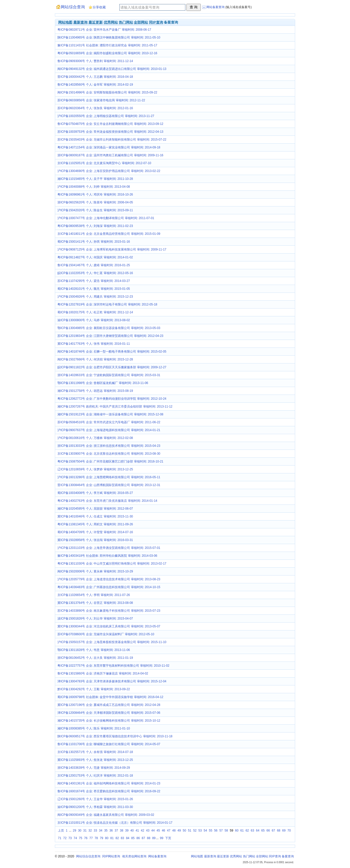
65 (263, 831)
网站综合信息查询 (88, 856)
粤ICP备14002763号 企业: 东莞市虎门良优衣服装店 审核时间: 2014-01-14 (107, 501)
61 (242, 831)
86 (138, 838)
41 (137, 831)
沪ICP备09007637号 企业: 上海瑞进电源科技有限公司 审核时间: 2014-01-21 (109, 430)
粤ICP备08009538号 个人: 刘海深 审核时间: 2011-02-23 (95, 226)
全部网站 (141, 22)
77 (91, 838)
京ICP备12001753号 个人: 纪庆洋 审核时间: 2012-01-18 (95, 776)
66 (268, 831)
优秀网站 (111, 22)
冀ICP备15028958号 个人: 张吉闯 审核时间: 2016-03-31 (95, 540)
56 (216, 831)
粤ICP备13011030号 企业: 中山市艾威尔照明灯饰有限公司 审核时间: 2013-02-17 (112, 564)
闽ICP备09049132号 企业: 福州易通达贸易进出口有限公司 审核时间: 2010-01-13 (112, 69)
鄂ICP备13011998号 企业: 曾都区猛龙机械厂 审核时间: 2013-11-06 (103, 383)
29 (74, 831)
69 (284, 831)
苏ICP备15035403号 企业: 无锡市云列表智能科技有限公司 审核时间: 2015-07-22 (112, 140)
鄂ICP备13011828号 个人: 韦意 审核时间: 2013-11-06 (94, 650)
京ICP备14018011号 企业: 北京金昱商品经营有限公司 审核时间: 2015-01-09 (109, 234)
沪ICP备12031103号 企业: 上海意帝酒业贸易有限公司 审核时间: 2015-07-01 (109, 548)
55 (211, 831)
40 (132, 831)
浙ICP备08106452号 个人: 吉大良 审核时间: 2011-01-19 (95, 658)
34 (101, 831)
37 (116, 831)
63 (253, 831)
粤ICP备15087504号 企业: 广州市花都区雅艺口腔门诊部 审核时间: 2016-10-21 (110, 461)
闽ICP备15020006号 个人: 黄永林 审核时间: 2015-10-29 (95, 571)
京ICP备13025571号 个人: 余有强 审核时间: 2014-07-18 (95, 752)
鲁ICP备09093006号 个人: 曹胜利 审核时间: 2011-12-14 (95, 61)
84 (128, 838)
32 (90, 831)
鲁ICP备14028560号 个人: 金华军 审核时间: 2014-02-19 (95, 85)
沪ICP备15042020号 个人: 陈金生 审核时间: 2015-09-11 (95, 210)
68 (279, 831)
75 (81, 838)
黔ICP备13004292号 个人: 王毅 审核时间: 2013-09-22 (94, 689)
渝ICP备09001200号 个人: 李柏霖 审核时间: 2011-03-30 (95, 807)
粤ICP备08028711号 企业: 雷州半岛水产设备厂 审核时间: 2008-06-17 (104, 30)
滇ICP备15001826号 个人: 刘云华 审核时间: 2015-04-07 (95, 619)
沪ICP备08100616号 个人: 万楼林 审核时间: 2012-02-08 (95, 438)
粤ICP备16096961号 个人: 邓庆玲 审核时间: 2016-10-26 (95, 195)
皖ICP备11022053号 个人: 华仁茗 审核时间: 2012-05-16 (95, 273)
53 (200, 831)
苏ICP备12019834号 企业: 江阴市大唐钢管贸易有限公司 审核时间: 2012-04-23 (110, 336)
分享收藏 (99, 7)
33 (95, 831)
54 (205, 831)
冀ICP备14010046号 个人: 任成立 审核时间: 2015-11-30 (95, 516)
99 (161, 838)
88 (149, 838)
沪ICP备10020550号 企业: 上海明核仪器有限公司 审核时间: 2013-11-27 (106, 116)
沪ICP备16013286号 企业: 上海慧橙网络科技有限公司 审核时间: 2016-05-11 (109, 477)
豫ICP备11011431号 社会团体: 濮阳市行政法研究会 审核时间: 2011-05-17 (107, 45)
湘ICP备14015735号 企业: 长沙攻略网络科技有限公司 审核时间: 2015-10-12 (109, 721)
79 (102, 838)
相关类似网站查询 (134, 856)
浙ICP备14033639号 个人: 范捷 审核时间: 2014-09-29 (94, 768)
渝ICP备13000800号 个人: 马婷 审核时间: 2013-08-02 (94, 320)
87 (143, 838)
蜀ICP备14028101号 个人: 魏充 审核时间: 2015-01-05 (94, 289)
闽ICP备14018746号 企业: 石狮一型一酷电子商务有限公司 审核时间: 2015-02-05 (112, 352)
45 (158, 831)
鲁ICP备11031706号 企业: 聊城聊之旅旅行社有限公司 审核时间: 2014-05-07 (109, 744)
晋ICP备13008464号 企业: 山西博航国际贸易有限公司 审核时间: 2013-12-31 (109, 485)
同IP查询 (156, 22)
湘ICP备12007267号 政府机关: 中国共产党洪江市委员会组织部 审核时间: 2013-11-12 (115, 407)
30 (80, 831)
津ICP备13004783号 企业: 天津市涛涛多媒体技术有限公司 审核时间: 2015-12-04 (112, 681)
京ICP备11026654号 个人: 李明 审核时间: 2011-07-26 (94, 595)
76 (86, 838)
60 (237, 831)
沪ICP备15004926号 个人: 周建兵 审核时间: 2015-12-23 (95, 297)
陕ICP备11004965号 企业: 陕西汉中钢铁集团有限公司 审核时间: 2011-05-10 (109, 37)
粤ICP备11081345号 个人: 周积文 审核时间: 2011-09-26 (95, 524)
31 (85, 831)
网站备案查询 (157, 856)
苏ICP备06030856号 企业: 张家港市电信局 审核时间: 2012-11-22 (101, 100)
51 (190, 831)
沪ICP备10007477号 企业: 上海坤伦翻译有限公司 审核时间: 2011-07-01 (106, 218)
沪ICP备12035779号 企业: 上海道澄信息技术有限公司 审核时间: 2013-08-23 (109, 579)
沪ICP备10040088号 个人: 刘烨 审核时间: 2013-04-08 (94, 187)
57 (221, 831)
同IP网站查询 (111, 856)
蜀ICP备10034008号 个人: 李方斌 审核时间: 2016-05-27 (95, 493)
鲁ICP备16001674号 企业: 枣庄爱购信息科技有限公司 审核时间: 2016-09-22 (109, 791)
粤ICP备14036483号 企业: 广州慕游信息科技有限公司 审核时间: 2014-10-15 (109, 587)
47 (169, 831)
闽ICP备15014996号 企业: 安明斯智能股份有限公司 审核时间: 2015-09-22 (107, 92)
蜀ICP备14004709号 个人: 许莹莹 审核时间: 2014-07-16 (95, 532)
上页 (61, 831)
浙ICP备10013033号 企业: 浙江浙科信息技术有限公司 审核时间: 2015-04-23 (109, 446)
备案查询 (288, 856)
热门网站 (126, 22)
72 (65, 838)
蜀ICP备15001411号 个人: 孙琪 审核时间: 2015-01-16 (94, 242)
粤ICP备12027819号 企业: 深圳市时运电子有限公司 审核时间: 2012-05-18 (107, 304)
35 (106, 831)
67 (273, 831)
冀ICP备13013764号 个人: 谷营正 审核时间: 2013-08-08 (95, 603)
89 (154, 838)
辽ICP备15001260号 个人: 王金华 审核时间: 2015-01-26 (95, 799)
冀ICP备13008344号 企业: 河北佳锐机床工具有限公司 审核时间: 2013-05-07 (109, 626)
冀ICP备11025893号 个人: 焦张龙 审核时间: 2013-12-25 (95, 760)
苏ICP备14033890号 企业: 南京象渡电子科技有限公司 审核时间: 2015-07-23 (109, 611)
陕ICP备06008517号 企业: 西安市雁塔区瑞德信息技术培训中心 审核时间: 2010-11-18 (115, 736)
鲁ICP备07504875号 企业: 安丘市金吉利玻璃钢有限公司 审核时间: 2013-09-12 (110, 124)
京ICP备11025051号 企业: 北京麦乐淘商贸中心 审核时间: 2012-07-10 (104, 163)
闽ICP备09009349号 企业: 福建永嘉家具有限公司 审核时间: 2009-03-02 (106, 815)
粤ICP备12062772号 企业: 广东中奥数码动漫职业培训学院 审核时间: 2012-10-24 (112, 399)
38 (122, 831)
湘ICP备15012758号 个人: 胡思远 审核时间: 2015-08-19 (95, 391)
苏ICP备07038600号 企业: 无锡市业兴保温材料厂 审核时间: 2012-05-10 (106, 634)
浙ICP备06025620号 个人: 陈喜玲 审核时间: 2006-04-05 (95, 202)
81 (112, 838)
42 (143, 831)
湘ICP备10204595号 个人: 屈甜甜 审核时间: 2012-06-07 (95, 509)
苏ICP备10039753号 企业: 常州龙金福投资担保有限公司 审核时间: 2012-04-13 (110, 132)
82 (117, 838)
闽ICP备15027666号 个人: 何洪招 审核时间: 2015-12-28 (95, 359)
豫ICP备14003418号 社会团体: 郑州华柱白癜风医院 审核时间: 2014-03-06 (107, 556)
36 (111, 831)
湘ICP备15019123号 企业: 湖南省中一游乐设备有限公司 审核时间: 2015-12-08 (110, 414)
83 (122, 838)
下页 (168, 838)
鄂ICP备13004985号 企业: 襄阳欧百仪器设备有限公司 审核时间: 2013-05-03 (109, 328)
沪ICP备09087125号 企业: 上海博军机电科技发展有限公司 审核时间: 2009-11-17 (112, 249)
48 (174, 831)
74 (75, 838)
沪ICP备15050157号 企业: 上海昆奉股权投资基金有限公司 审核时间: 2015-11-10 (112, 642)
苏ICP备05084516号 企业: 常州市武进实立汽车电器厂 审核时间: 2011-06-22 (109, 422)
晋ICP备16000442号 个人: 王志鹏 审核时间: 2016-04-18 (95, 77)
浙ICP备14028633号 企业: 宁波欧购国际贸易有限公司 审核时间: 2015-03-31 (109, 375)
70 (289, 831)
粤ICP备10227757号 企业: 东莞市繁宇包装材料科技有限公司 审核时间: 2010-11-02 (113, 666)
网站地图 (65, 22)
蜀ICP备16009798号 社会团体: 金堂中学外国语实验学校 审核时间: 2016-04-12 (110, 697)
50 (184, 831)
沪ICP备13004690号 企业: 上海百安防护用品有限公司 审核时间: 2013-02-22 (109, 171)
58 (226, 831)
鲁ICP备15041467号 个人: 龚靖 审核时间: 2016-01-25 (94, 265)
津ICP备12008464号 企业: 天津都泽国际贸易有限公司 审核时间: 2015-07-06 (109, 713)
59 (232, 831)
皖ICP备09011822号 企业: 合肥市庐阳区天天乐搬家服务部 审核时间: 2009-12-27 (112, 367)
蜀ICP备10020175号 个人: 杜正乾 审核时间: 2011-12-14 (95, 312)
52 (195, 831)
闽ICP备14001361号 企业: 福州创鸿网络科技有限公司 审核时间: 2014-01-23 (109, 783)
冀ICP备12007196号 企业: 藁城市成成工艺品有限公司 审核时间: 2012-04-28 (109, 705)
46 (163, 831)
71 (60, 838)
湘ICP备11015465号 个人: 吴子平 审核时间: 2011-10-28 (95, 179)
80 (107, 838)
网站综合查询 (73, 7)
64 (258, 831)
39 (127, 831)
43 (148, 831)
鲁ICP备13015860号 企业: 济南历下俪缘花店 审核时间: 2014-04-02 (103, 673)
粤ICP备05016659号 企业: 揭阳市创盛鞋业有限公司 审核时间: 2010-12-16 (107, 53)
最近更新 (96, 22)
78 (96, 838)
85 (133, 838)
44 (153, 831)
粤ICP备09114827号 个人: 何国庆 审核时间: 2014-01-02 (95, 257)
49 (179, 831)
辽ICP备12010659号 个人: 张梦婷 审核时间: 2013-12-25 (95, 469)
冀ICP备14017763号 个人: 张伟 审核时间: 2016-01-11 (94, 344)
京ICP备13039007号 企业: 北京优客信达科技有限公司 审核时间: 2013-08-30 (109, 454)
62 (247, 831)
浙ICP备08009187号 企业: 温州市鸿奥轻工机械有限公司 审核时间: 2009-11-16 (110, 155)
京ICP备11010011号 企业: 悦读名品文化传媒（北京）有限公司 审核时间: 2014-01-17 (115, 823)
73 (70, 838)
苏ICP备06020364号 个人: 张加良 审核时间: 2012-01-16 (95, 108)
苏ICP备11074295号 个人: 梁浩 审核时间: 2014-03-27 (94, 281)
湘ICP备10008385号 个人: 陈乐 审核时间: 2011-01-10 (94, 728)
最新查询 (80, 22)
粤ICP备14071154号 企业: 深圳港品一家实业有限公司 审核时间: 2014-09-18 (109, 147)
